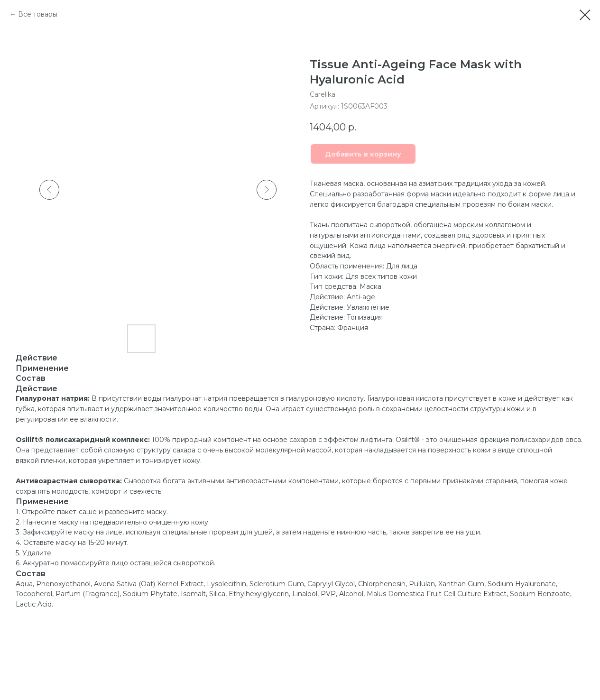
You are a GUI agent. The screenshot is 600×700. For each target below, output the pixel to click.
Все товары (38, 14)
